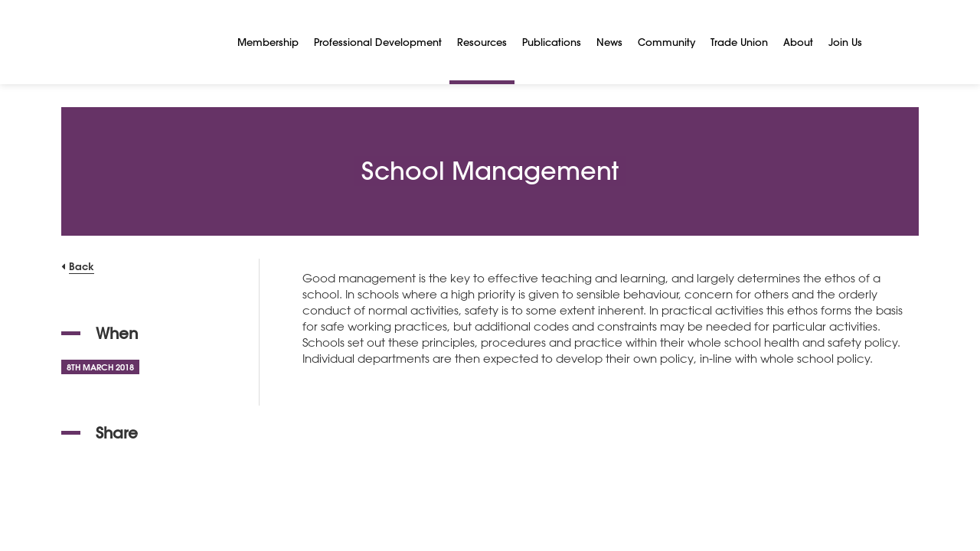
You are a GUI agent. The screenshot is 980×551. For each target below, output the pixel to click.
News (609, 42)
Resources (482, 42)
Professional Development (378, 42)
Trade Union (739, 42)
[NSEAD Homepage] (138, 42)
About (798, 42)
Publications (552, 42)
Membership (268, 42)
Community (666, 42)
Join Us (845, 42)
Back (82, 266)
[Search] (888, 42)
